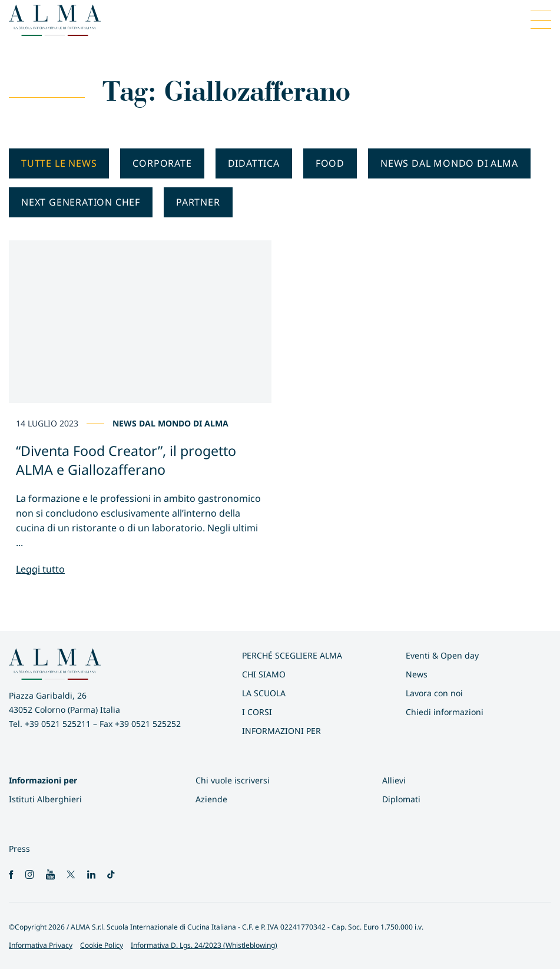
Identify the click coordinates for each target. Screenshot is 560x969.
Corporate (162, 163)
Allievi (394, 780)
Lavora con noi (434, 693)
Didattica (254, 163)
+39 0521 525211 (58, 724)
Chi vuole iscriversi (233, 780)
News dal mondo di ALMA (449, 163)
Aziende (211, 799)
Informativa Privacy (41, 945)
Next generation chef (81, 202)
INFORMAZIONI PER (281, 731)
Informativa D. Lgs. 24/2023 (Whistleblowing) (204, 945)
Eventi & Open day (442, 655)
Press (19, 849)
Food (330, 163)
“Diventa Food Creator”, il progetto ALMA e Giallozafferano (126, 460)
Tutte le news (59, 163)
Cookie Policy (102, 945)
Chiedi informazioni (445, 712)
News (417, 674)
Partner (198, 202)
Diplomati (401, 799)
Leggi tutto (40, 569)
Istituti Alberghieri (45, 799)
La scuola (264, 693)
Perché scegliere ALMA (292, 655)
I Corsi (257, 712)
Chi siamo (264, 674)
